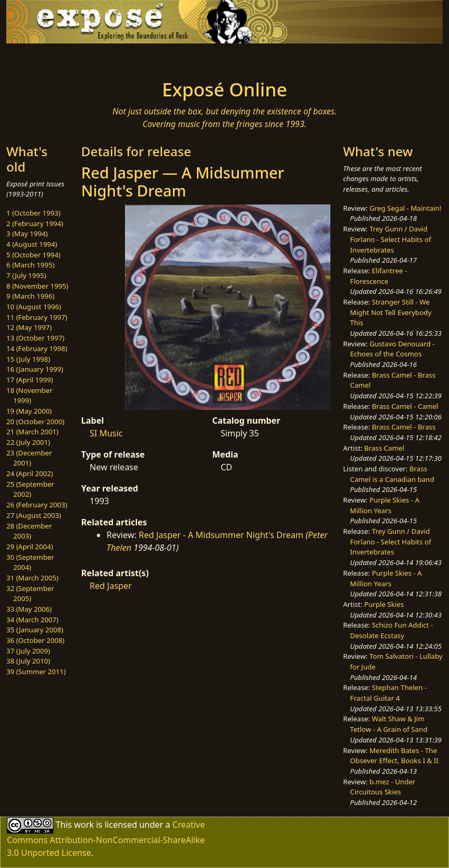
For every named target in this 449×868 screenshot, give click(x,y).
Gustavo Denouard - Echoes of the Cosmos (392, 349)
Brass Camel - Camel (405, 406)
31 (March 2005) (32, 578)
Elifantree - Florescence (379, 276)
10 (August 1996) (34, 307)
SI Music (106, 433)
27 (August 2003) (34, 515)
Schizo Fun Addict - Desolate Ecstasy (392, 630)
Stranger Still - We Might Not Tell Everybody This (391, 312)
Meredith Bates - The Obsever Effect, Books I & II (394, 756)
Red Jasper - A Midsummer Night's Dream (221, 535)
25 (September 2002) (30, 489)
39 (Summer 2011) (36, 672)
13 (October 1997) (35, 338)
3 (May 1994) (27, 234)
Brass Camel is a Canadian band (392, 474)
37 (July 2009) (28, 651)
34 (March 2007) (32, 620)
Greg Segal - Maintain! (406, 208)
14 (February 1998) (37, 348)
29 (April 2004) (30, 547)
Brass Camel (384, 448)
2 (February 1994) (35, 223)
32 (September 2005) (30, 594)
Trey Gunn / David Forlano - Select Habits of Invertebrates (390, 239)
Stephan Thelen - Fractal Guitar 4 (388, 693)
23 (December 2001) (29, 458)
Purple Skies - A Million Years (385, 505)
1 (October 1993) (33, 213)
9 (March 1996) (30, 296)
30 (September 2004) (30, 562)
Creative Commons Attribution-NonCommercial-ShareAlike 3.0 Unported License (106, 838)
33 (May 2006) (29, 609)
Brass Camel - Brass (403, 427)
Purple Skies (384, 604)
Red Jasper (110, 586)
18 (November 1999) (29, 396)
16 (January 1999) (35, 369)
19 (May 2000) (29, 411)
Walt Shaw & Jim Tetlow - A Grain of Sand (389, 724)
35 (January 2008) (35, 630)
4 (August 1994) (32, 244)
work (84, 824)
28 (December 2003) (29, 531)
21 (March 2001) (32, 432)
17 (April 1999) (30, 380)
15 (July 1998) (28, 359)
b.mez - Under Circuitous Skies (383, 787)
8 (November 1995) (37, 286)
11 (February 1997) (37, 317)
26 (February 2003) (37, 505)
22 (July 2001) (28, 442)
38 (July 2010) (28, 661)
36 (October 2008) (35, 640)
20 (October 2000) (35, 422)
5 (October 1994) (33, 255)
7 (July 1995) (26, 275)
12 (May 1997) (29, 327)
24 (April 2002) (30, 473)
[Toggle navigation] (61, 58)
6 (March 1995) (30, 265)
